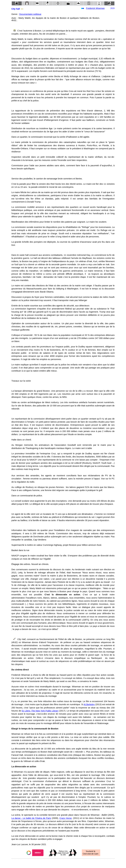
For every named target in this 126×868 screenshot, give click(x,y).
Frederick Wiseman (95, 8)
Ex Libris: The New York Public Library (40, 711)
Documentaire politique (30, 14)
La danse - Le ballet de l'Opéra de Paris (31, 818)
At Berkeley (89, 704)
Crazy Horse (66, 818)
